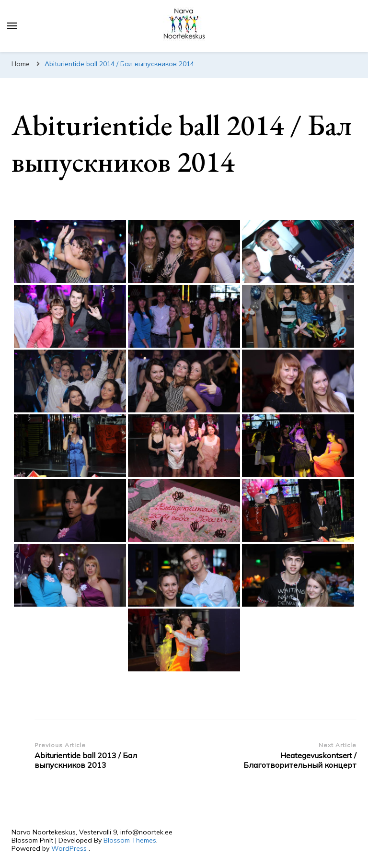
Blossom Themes (130, 840)
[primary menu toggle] (12, 26)
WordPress (69, 848)
